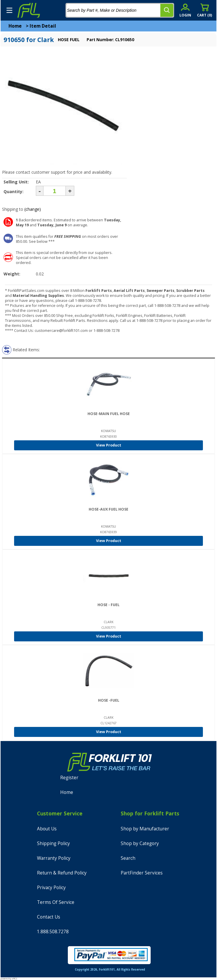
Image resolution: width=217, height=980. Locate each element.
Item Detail (43, 26)
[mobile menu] (9, 10)
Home (15, 26)
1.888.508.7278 (53, 932)
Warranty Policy (54, 858)
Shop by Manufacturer (145, 829)
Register (69, 778)
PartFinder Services (142, 873)
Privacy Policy (51, 888)
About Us (47, 829)
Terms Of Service (56, 902)
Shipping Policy (53, 843)
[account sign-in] (185, 10)
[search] (167, 10)
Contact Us (49, 917)
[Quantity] (54, 191)
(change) (33, 209)
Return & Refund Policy (62, 873)
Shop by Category (140, 843)
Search (128, 858)
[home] (28, 10)
